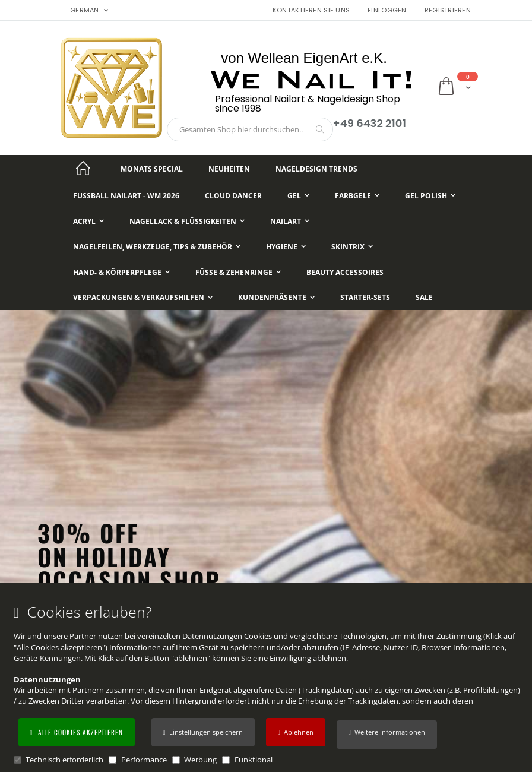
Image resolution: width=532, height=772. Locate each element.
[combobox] (250, 129)
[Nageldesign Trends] (316, 169)
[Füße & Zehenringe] (238, 272)
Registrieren (448, 10)
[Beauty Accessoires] (345, 272)
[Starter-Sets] (365, 298)
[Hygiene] (286, 247)
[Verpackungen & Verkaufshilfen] (143, 298)
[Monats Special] (152, 169)
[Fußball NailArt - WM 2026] (126, 196)
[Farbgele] (357, 196)
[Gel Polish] (430, 196)
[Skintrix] (352, 247)
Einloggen (387, 10)
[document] (268, 684)
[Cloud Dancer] (233, 196)
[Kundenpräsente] (276, 298)
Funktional (254, 760)
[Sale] (424, 298)
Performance (144, 760)
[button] (387, 735)
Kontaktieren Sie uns (311, 10)
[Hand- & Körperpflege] (121, 272)
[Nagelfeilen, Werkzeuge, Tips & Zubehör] (157, 247)
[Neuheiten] (229, 169)
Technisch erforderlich (64, 760)
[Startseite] (83, 169)
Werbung (200, 760)
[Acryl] (88, 221)
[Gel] (298, 196)
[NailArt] (290, 221)
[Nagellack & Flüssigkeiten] (187, 221)
